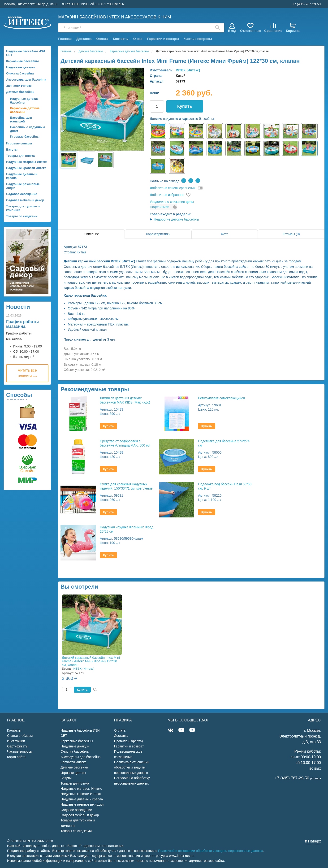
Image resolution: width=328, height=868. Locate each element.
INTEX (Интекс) (188, 70)
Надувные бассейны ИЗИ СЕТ (26, 53)
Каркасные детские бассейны (25, 110)
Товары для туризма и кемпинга (23, 208)
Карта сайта (16, 757)
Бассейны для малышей (21, 119)
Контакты (121, 39)
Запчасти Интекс (19, 86)
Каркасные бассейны (22, 61)
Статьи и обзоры (20, 736)
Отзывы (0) (291, 234)
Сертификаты (18, 746)
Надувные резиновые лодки (23, 186)
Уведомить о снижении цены (172, 202)
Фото (224, 234)
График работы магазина (22, 324)
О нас (138, 39)
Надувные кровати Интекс (26, 168)
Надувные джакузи (21, 67)
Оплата (102, 39)
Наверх (313, 841)
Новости (18, 307)
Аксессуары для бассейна (26, 80)
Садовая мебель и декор (25, 200)
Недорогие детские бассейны (176, 219)
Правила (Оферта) (129, 741)
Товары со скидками (22, 216)
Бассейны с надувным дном (28, 129)
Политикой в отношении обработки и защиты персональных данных (211, 851)
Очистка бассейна (20, 73)
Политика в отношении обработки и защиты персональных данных (132, 767)
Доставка (84, 39)
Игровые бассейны (25, 137)
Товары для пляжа (20, 156)
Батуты (12, 150)
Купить (185, 106)
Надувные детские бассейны (24, 101)
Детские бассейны (20, 92)
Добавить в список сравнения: (173, 188)
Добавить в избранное (167, 195)
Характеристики (158, 234)
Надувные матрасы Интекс (27, 162)
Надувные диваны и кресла (22, 176)
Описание (91, 234)
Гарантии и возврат (163, 39)
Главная (65, 39)
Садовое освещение (22, 194)
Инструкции (16, 741)
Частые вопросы (198, 39)
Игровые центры (19, 143)
